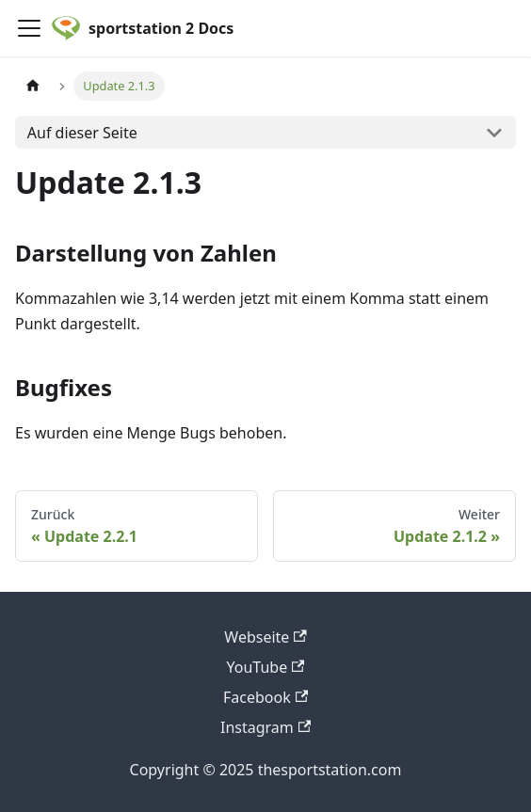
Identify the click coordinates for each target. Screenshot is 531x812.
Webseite (265, 637)
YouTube (266, 667)
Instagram (265, 727)
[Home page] (33, 86)
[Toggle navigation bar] (29, 28)
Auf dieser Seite (82, 133)
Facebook (265, 697)
